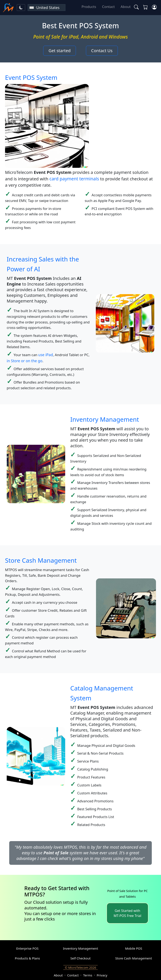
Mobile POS (134, 948)
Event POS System (31, 77)
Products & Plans (27, 958)
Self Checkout (81, 958)
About (126, 7)
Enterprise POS (27, 948)
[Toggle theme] (21, 8)
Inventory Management (105, 419)
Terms (88, 975)
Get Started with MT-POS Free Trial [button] (127, 913)
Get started (59, 51)
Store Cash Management (41, 560)
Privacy (102, 975)
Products (89, 7)
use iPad (46, 355)
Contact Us (102, 51)
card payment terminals (74, 179)
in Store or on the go (25, 361)
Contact (108, 7)
